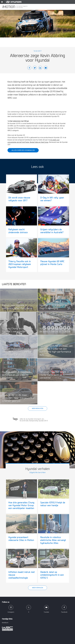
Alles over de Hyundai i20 (23, 150)
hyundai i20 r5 (43, 421)
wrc (43, 419)
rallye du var (24, 419)
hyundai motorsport (35, 419)
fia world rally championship (29, 421)
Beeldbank (5, 623)
